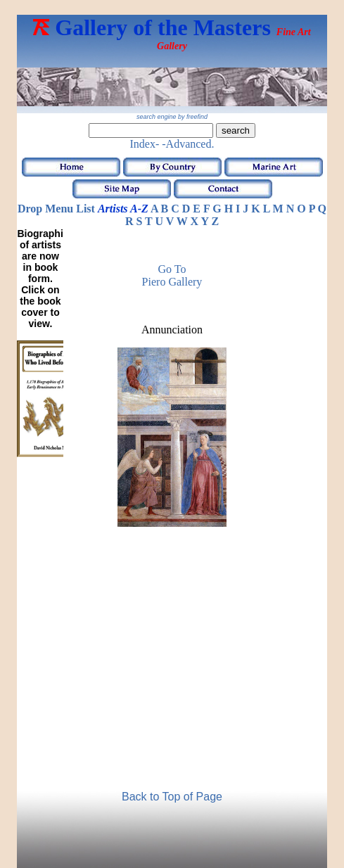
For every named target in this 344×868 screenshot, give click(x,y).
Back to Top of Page (172, 797)
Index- (145, 144)
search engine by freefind (172, 117)
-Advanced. (188, 144)
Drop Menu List (56, 209)
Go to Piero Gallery (172, 275)
